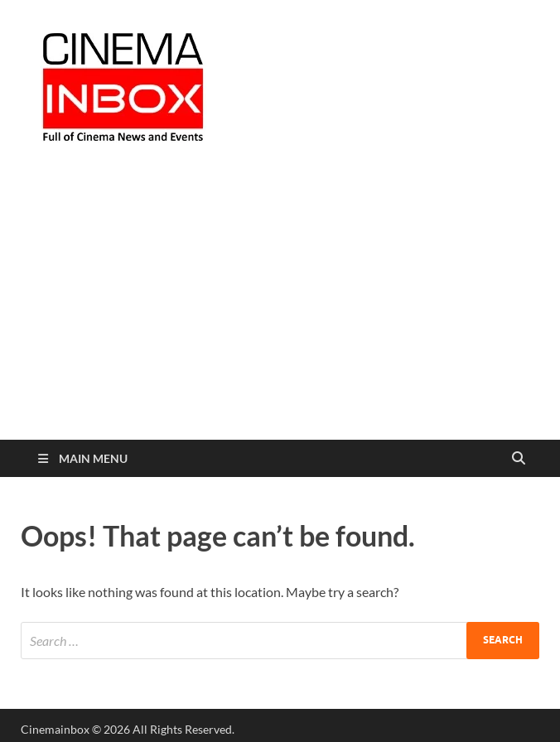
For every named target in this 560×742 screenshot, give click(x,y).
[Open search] (519, 459)
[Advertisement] (280, 316)
